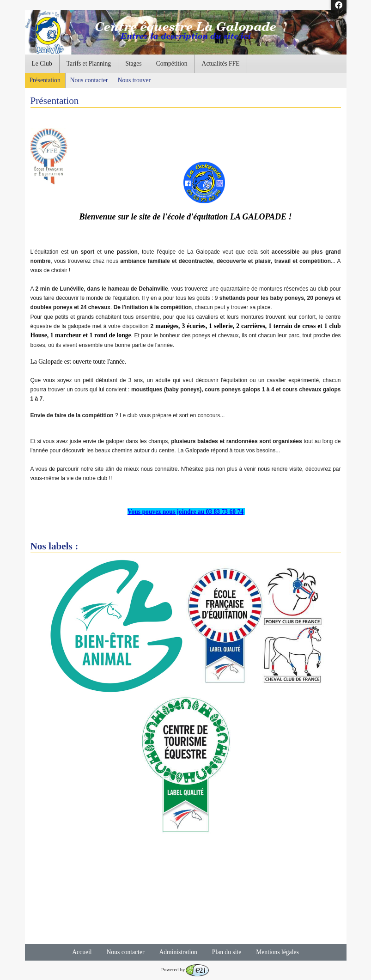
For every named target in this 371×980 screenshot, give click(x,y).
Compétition (172, 64)
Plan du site (227, 952)
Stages (134, 64)
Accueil (82, 952)
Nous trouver (134, 80)
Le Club (42, 64)
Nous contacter (89, 80)
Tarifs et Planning (89, 64)
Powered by (185, 969)
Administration (178, 952)
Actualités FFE (221, 64)
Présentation (45, 80)
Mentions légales (277, 952)
